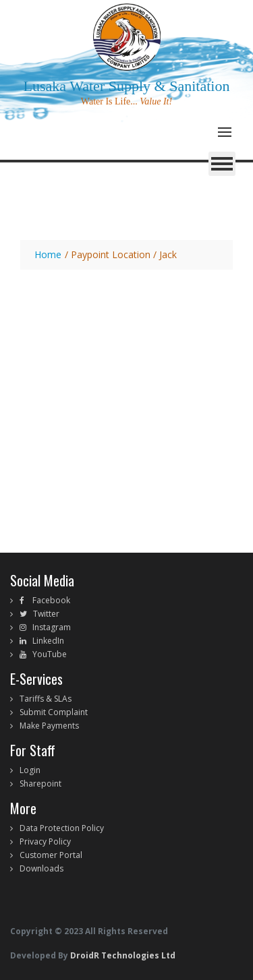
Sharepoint (40, 784)
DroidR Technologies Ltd (122, 955)
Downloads (41, 868)
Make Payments (49, 726)
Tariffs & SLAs (46, 699)
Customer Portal (51, 855)
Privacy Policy (45, 841)
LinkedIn (45, 641)
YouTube (47, 654)
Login (30, 770)
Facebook (47, 600)
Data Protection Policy (62, 828)
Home (48, 254)
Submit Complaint (54, 712)
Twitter (43, 614)
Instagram (49, 627)
